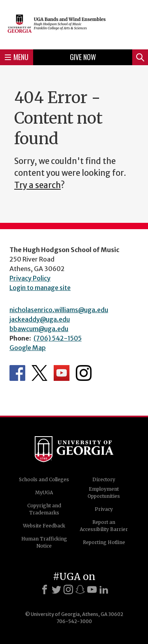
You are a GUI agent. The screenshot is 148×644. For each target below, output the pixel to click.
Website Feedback (44, 526)
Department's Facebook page (17, 373)
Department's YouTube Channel (62, 373)
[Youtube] (92, 589)
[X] (56, 589)
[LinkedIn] (104, 589)
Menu (17, 57)
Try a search (37, 185)
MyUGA (44, 492)
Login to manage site (40, 288)
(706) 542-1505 (58, 338)
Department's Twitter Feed (39, 373)
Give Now (83, 57)
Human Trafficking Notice (44, 542)
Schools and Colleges (44, 479)
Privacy (104, 509)
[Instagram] (68, 589)
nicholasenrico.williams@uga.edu (59, 310)
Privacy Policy (30, 278)
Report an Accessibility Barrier (104, 526)
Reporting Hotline (104, 542)
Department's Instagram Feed (84, 373)
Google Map (28, 348)
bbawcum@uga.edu (39, 329)
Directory (104, 479)
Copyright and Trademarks (44, 509)
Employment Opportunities (104, 492)
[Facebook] (45, 589)
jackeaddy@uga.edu (40, 319)
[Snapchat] (80, 589)
